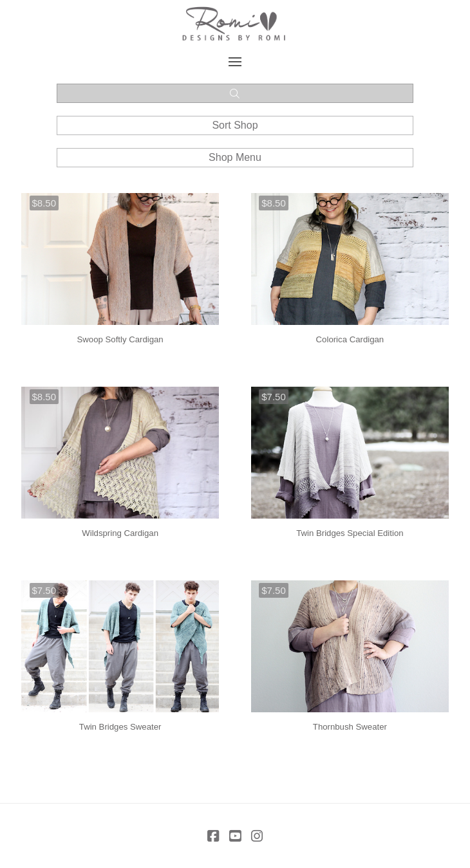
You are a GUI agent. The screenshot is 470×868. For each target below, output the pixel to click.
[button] (235, 62)
